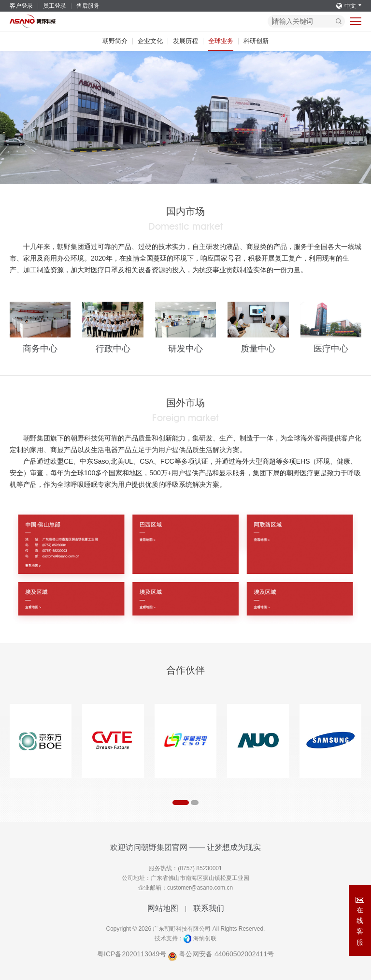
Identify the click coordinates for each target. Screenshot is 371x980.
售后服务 (88, 6)
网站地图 (163, 908)
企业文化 (150, 41)
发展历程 (185, 41)
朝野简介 (115, 41)
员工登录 (55, 6)
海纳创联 (205, 938)
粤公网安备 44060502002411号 (221, 954)
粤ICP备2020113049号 (132, 954)
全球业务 (221, 41)
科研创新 (256, 41)
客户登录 (21, 6)
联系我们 (209, 908)
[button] (181, 803)
